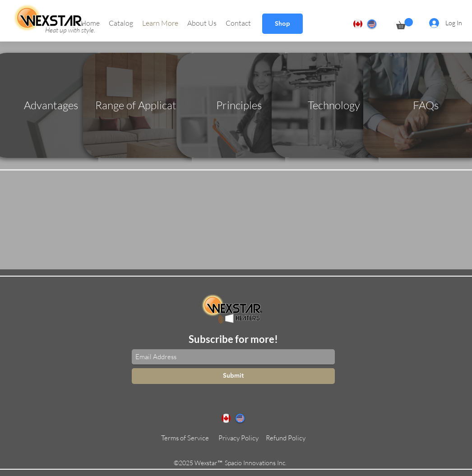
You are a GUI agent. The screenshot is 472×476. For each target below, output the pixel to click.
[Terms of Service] (185, 438)
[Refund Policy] (286, 438)
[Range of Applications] (145, 105)
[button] (121, 23)
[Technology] (334, 105)
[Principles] (239, 105)
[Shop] (282, 24)
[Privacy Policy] (238, 438)
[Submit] (233, 376)
